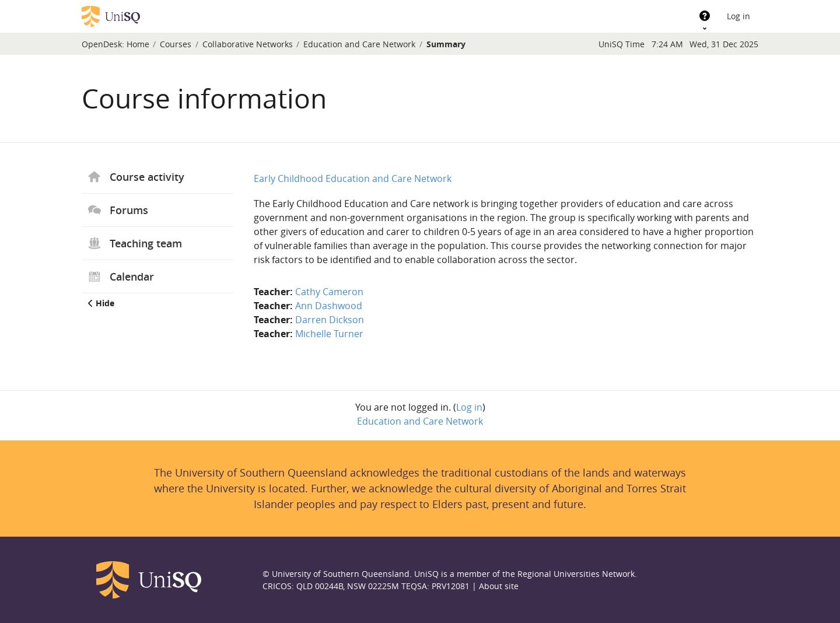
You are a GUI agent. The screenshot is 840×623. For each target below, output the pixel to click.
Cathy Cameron (329, 292)
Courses (176, 44)
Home (138, 44)
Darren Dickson (330, 320)
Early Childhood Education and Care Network (353, 178)
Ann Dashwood (329, 306)
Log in (738, 16)
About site (499, 586)
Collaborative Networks (248, 44)
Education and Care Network (359, 44)
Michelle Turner (329, 334)
